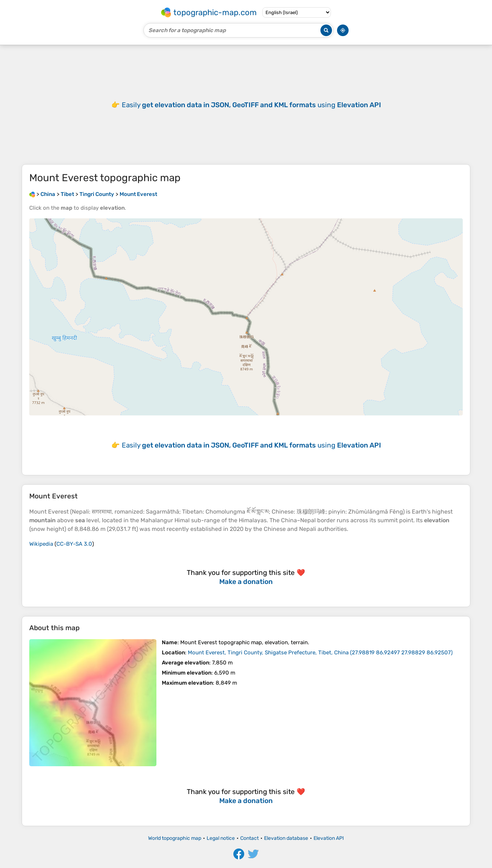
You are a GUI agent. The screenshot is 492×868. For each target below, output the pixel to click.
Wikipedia (41, 544)
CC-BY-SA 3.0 (74, 544)
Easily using (251, 105)
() (320, 653)
